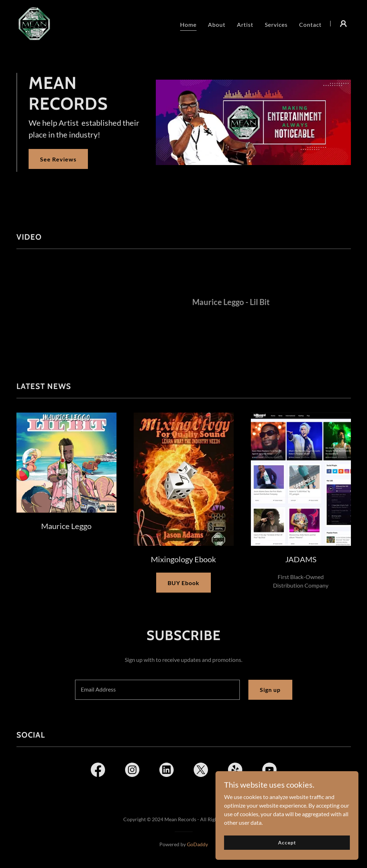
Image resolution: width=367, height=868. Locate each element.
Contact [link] (310, 24)
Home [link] (188, 24)
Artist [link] (245, 24)
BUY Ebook (183, 583)
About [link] (217, 24)
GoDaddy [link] (197, 844)
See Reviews (58, 159)
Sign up (270, 690)
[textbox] (158, 690)
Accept (287, 842)
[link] (34, 23)
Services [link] (276, 24)
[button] (343, 24)
